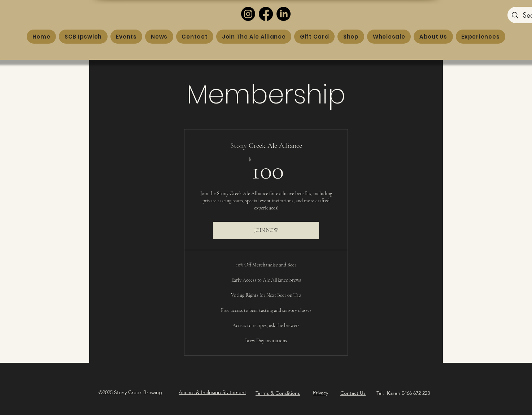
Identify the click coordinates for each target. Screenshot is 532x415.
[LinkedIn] (284, 14)
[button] (212, 392)
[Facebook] (266, 14)
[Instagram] (248, 14)
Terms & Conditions (278, 393)
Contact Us (353, 393)
